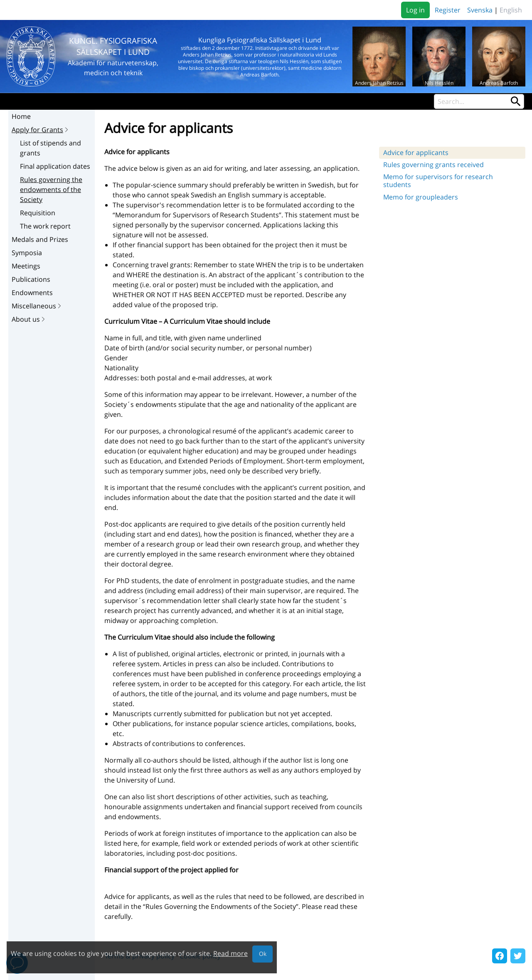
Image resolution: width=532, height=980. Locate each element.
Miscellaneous (37, 306)
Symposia (27, 253)
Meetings (26, 266)
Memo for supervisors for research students (438, 181)
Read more (230, 953)
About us (29, 319)
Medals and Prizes (40, 239)
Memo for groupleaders (421, 197)
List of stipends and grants (50, 148)
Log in (415, 10)
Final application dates (55, 166)
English (511, 10)
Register (448, 10)
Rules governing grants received (433, 165)
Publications (31, 279)
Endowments (32, 293)
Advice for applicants (416, 153)
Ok (263, 954)
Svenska (480, 10)
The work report (45, 226)
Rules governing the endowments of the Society (51, 190)
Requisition (38, 213)
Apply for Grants (41, 130)
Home (21, 116)
